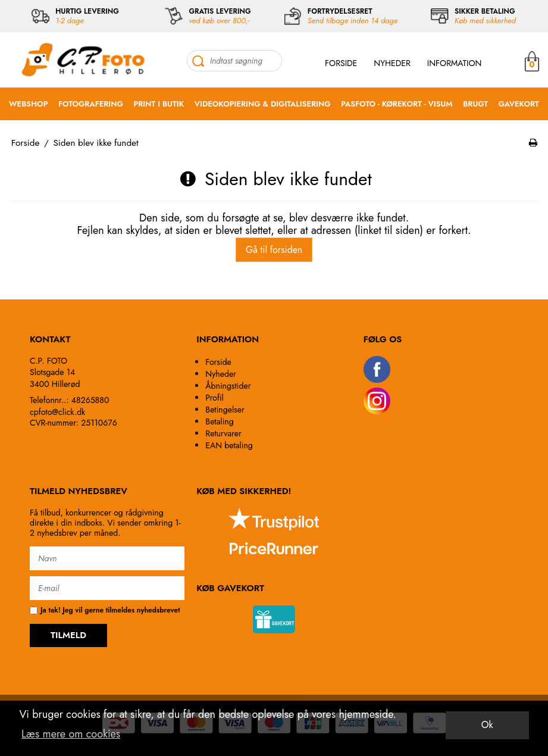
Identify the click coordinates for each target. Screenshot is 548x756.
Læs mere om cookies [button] (71, 734)
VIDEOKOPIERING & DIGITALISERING (263, 104)
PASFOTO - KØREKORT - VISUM (397, 104)
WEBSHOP (28, 104)
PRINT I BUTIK (159, 104)
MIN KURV (532, 61)
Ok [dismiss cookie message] (487, 725)
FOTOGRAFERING (91, 104)
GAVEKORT (519, 104)
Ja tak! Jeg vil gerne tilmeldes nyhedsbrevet (105, 610)
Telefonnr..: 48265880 (69, 400)
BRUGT (475, 104)
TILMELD (68, 635)
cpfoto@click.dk (57, 412)
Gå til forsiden (274, 250)
